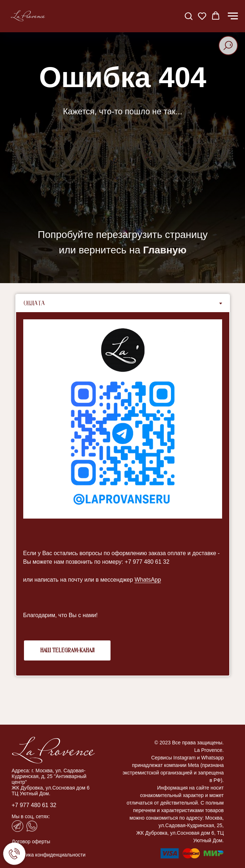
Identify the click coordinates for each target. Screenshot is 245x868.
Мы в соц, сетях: (31, 816)
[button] (188, 16)
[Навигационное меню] (233, 16)
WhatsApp (148, 580)
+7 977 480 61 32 (34, 805)
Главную (165, 250)
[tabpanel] (123, 494)
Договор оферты (31, 841)
